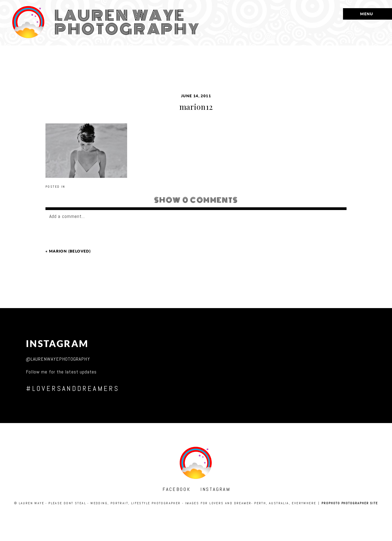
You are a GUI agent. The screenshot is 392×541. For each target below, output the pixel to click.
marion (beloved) (70, 251)
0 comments (196, 200)
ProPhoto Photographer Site (350, 503)
